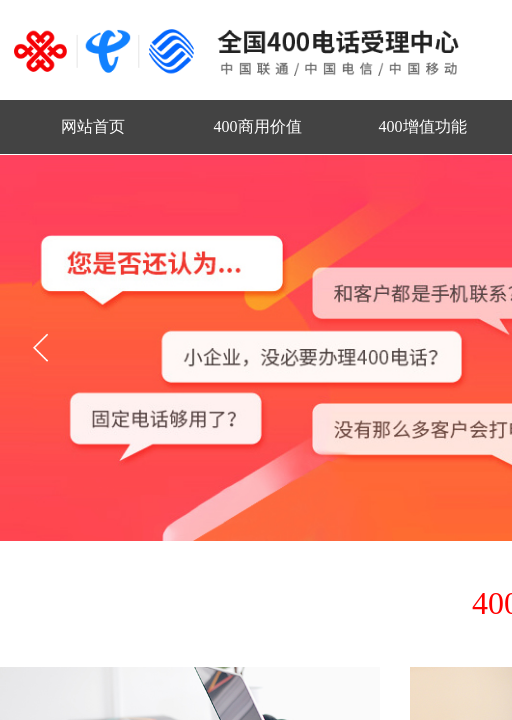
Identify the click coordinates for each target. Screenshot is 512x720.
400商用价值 (258, 126)
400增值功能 (423, 126)
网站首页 (93, 126)
